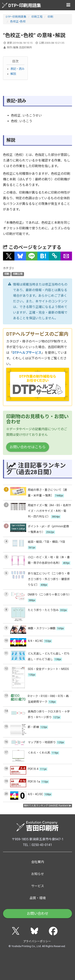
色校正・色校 (18, 21)
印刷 (50, 17)
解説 (13, 74)
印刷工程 (37, 17)
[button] (9, 256)
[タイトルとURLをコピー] (55, 256)
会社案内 (38, 862)
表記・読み (17, 69)
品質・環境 (38, 898)
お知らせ (38, 874)
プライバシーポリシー (37, 941)
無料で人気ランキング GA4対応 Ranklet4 (46, 806)
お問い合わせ (38, 913)
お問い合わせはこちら (28, 447)
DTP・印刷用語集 (21, 5)
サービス (38, 886)
